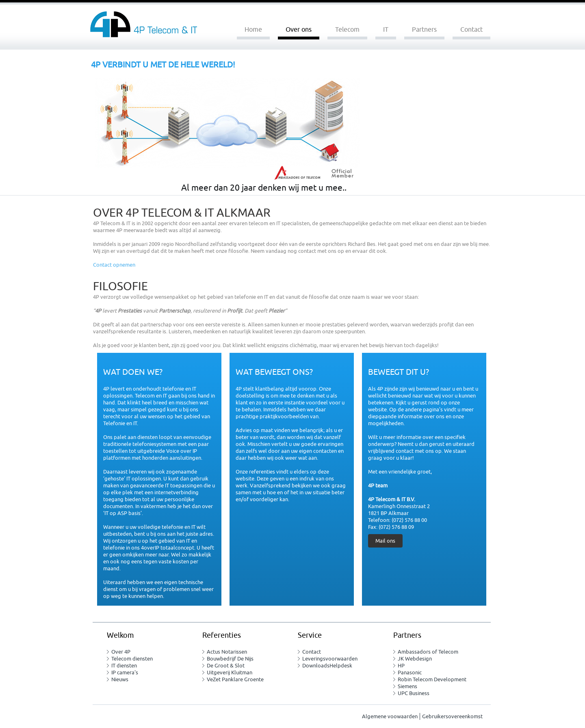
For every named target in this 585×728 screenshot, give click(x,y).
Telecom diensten (132, 659)
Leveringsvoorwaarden (330, 659)
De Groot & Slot (226, 666)
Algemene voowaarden (390, 716)
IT (386, 30)
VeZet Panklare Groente (235, 679)
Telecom (347, 30)
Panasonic (410, 673)
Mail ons (385, 541)
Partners (424, 30)
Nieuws (120, 679)
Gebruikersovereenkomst (452, 716)
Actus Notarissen (227, 652)
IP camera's (125, 673)
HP (401, 666)
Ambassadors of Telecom (428, 652)
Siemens (407, 686)
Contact (471, 30)
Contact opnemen (114, 265)
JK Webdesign (415, 659)
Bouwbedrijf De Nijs (230, 659)
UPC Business (414, 693)
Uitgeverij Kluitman (230, 673)
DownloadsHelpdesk (327, 666)
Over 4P (121, 652)
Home (253, 30)
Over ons (299, 30)
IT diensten (124, 666)
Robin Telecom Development (432, 679)
